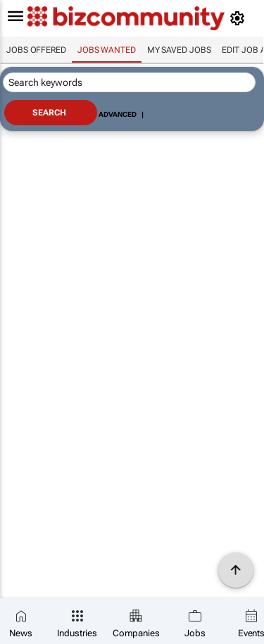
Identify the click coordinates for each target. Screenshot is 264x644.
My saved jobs (179, 50)
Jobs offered (36, 50)
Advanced (118, 114)
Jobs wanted (107, 50)
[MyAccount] (240, 18)
